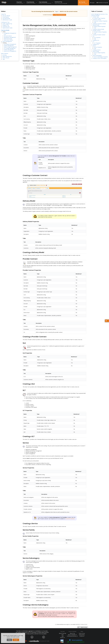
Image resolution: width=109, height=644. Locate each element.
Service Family (96, 51)
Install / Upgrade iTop (7, 24)
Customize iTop (6, 26)
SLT (93, 42)
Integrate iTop (6, 25)
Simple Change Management (10, 47)
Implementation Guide (7, 28)
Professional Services (72, 636)
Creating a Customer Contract (99, 24)
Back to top (82, 627)
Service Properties (98, 47)
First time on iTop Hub (102, 3)
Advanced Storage (8, 39)
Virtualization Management (10, 37)
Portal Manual (6, 17)
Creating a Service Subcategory (99, 58)
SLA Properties (97, 38)
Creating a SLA (96, 40)
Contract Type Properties (100, 18)
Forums (62, 637)
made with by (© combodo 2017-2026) (35, 641)
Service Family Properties (100, 53)
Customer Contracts (70, 519)
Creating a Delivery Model (98, 29)
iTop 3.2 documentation (59, 15)
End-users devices (8, 36)
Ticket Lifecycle (6, 58)
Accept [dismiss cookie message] (16, 640)
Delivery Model (96, 25)
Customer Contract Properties (101, 21)
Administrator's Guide (7, 20)
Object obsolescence (7, 56)
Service (94, 46)
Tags (4, 59)
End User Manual (6, 16)
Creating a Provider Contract (99, 35)
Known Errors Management (10, 51)
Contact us (82, 636)
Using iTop (3, 14)
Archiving (4, 55)
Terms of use (82, 633)
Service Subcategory (97, 55)
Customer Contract (97, 20)
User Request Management (10, 44)
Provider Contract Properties (100, 32)
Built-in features (5, 53)
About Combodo (72, 635)
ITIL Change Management (10, 48)
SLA (93, 36)
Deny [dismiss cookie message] (9, 640)
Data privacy (82, 635)
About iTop (72, 633)
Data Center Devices (8, 40)
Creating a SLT (96, 44)
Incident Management (9, 46)
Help (63, 636)
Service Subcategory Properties (101, 57)
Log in (92, 3)
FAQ (62, 635)
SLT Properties (97, 43)
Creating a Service (97, 50)
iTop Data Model (6, 18)
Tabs (95, 22)
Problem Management (9, 50)
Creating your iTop (5, 22)
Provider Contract (96, 31)
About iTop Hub (62, 633)
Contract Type (96, 17)
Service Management (7, 41)
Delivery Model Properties (100, 26)
